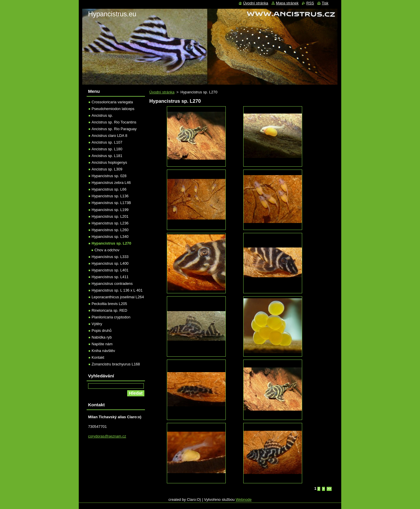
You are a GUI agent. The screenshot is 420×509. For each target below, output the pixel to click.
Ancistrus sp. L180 (107, 149)
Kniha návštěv (103, 351)
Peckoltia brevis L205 (109, 304)
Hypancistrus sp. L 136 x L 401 (117, 290)
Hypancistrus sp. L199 (110, 210)
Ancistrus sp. (102, 115)
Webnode (244, 500)
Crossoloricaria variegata (112, 102)
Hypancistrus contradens (112, 284)
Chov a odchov (107, 250)
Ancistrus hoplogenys (109, 162)
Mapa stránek (287, 3)
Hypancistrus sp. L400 (110, 263)
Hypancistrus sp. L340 (110, 237)
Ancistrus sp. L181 (107, 156)
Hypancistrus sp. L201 (110, 216)
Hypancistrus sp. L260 (110, 230)
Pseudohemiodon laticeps (113, 109)
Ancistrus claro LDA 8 (109, 136)
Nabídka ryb (102, 337)
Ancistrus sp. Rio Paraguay (114, 129)
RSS (310, 3)
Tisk (325, 3)
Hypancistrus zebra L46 (111, 183)
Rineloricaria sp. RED (109, 310)
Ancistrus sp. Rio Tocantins (114, 122)
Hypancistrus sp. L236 (110, 223)
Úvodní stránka (162, 92)
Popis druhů (101, 331)
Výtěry (97, 324)
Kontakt (98, 357)
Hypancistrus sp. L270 (111, 243)
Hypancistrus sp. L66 (109, 189)
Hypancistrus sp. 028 (109, 176)
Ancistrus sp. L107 (107, 142)
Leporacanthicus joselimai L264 (118, 297)
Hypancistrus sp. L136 (110, 196)
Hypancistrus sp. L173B (111, 203)
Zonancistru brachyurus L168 (116, 364)
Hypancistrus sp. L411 (110, 277)
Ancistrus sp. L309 (107, 169)
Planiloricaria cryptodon (111, 317)
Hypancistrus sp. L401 (110, 270)
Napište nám (102, 344)
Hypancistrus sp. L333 (110, 257)
